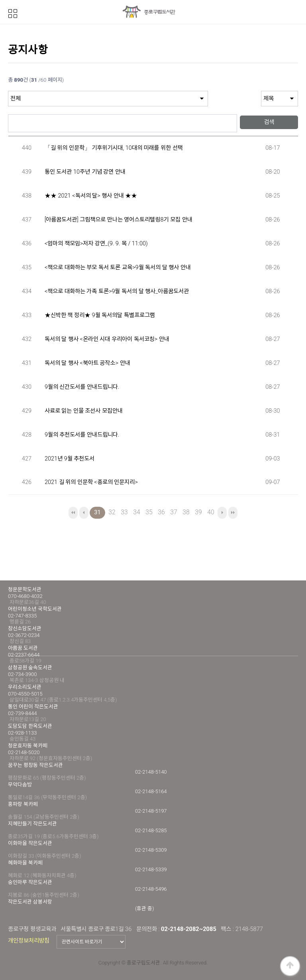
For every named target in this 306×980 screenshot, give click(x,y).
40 (210, 511)
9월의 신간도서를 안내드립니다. (82, 387)
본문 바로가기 (0, 0)
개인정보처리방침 (29, 941)
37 (173, 511)
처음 (73, 513)
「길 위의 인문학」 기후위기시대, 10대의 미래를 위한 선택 (114, 148)
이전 (84, 513)
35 (148, 511)
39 (197, 511)
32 (111, 511)
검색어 (8, 111)
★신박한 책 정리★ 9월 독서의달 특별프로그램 (100, 315)
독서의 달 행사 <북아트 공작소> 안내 (87, 363)
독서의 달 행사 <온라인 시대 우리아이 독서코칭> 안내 (107, 339)
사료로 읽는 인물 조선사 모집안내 (84, 411)
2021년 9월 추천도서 (70, 459)
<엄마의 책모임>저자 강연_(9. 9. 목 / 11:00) (96, 244)
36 (160, 511)
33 (123, 511)
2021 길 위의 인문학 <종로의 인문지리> (91, 482)
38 (185, 511)
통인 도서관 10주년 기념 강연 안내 (85, 172)
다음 (222, 513)
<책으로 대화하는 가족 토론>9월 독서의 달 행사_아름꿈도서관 (117, 291)
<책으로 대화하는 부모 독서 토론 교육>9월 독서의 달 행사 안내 (118, 268)
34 (135, 511)
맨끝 (233, 513)
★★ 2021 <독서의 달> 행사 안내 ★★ (91, 196)
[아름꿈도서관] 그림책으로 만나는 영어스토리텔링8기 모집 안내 (119, 220)
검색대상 (8, 91)
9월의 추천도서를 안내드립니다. (82, 435)
